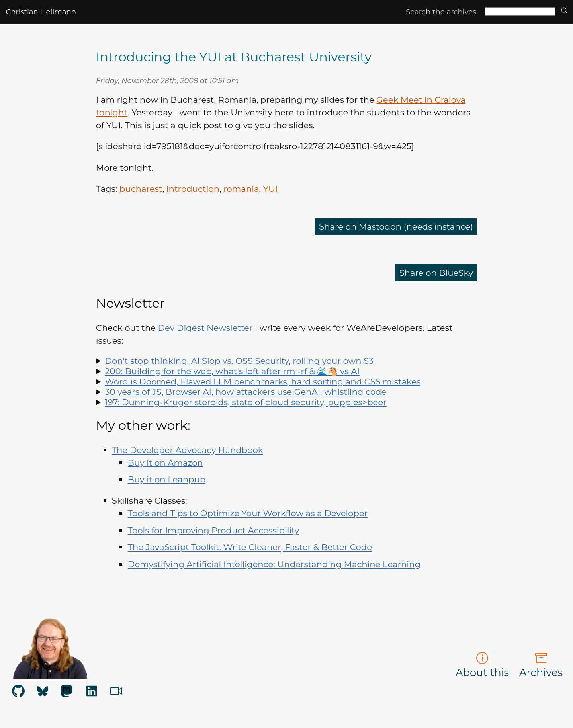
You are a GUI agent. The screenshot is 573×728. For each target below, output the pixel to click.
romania (241, 189)
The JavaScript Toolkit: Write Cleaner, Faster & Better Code (250, 547)
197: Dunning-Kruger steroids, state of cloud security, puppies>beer (245, 402)
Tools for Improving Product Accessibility (213, 530)
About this (482, 665)
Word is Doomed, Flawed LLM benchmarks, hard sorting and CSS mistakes (263, 381)
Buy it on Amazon (165, 463)
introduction (193, 189)
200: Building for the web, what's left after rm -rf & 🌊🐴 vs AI (232, 371)
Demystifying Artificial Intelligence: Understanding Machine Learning (274, 564)
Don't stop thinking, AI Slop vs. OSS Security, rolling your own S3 (239, 361)
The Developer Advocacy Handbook (188, 450)
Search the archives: (442, 12)
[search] (564, 11)
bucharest (141, 189)
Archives (541, 665)
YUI (271, 189)
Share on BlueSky (436, 273)
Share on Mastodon (396, 226)
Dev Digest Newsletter (205, 328)
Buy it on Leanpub (167, 479)
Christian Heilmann (41, 12)
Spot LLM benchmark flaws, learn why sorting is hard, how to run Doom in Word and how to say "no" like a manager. (286, 381)
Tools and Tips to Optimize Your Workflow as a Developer (248, 513)
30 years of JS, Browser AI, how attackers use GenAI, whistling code (245, 392)
